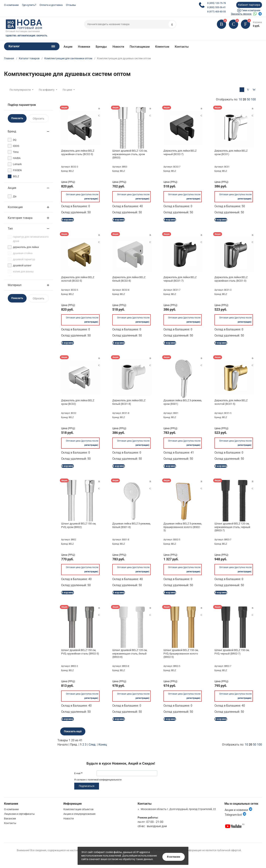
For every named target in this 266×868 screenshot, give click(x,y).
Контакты (182, 47)
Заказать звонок (241, 14)
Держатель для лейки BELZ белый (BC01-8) (129, 402)
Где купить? (29, 5)
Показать (17, 118)
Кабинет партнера (249, 5)
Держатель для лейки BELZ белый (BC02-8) (129, 279)
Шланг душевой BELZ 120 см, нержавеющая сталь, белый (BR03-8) (130, 653)
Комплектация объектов (78, 809)
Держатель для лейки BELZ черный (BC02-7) (180, 152)
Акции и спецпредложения (79, 814)
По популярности (20, 90)
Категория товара (20, 218)
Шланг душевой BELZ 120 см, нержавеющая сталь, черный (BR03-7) (232, 527)
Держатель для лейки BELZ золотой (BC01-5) (231, 402)
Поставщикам (140, 47)
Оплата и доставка (51, 5)
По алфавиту (47, 90)
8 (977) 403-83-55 (216, 12)
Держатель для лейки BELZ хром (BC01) (231, 152)
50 (248, 99)
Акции (68, 47)
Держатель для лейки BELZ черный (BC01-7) (180, 279)
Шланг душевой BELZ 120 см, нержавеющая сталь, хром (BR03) (130, 154)
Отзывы (71, 5)
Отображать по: (236, 99)
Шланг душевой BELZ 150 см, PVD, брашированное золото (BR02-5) (181, 653)
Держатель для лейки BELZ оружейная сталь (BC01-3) (231, 279)
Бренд (12, 131)
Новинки (84, 47)
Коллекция (15, 207)
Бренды (101, 47)
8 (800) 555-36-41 (216, 7)
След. (92, 745)
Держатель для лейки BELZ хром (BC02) (78, 402)
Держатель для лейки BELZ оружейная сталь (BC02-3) (78, 152)
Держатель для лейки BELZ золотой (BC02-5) (78, 279)
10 (240, 99)
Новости (118, 47)
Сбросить (39, 119)
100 (253, 99)
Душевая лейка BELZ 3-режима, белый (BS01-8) (132, 525)
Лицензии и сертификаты (19, 814)
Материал (15, 285)
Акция (12, 188)
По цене (67, 90)
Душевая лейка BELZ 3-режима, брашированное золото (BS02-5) (183, 527)
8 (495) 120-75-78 (216, 3)
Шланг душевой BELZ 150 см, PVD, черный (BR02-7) (232, 652)
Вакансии (10, 819)
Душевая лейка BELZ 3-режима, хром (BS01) (183, 402)
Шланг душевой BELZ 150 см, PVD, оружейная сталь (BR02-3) (80, 652)
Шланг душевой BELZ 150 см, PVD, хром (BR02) (79, 525)
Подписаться (87, 786)
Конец (103, 745)
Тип (10, 229)
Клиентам (162, 47)
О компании (11, 5)
